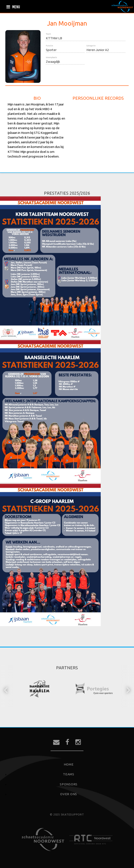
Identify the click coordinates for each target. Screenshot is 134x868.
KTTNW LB (54, 38)
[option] (40, 689)
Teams (69, 774)
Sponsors (69, 784)
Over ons (69, 794)
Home (69, 764)
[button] (6, 690)
